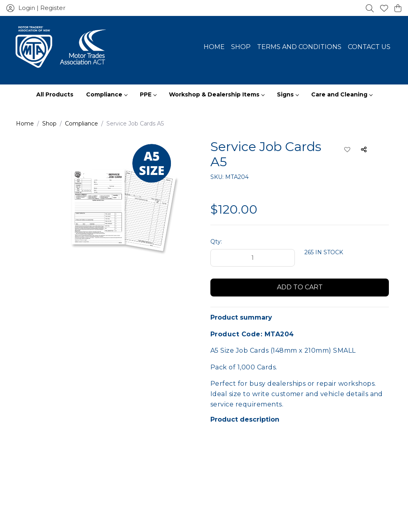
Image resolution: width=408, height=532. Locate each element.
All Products (55, 94)
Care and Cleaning (342, 94)
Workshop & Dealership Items (217, 94)
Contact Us (369, 47)
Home (214, 47)
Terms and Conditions (299, 47)
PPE (148, 94)
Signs (288, 94)
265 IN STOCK (324, 252)
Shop (241, 47)
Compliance (107, 94)
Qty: (216, 241)
